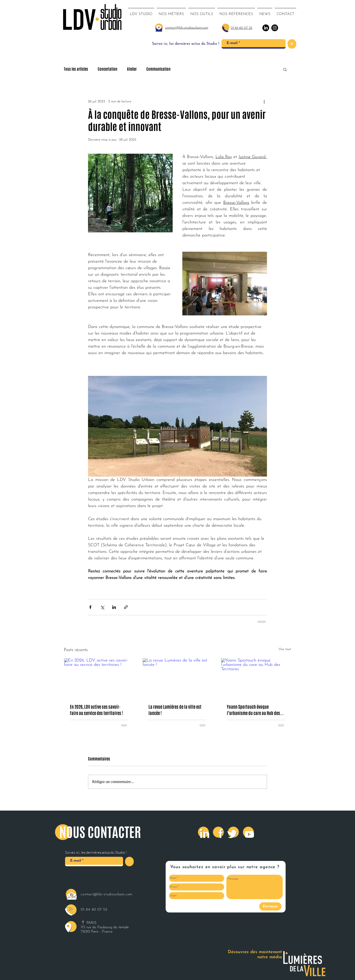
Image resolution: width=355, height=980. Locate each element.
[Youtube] (248, 832)
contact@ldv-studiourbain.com (107, 894)
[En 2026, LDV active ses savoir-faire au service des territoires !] (99, 678)
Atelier (132, 69)
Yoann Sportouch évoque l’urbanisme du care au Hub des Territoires (253, 710)
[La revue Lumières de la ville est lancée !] (178, 678)
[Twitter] (233, 832)
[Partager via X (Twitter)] (102, 607)
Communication (158, 69)
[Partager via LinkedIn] (114, 607)
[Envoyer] (270, 906)
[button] (285, 69)
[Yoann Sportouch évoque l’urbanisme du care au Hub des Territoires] (256, 678)
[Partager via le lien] (126, 607)
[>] (292, 44)
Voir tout (285, 649)
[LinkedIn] (203, 832)
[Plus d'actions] (264, 101)
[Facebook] (218, 832)
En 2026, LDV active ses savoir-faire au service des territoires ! (96, 710)
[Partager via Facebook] (90, 607)
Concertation (107, 69)
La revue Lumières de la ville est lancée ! (175, 710)
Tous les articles (76, 69)
